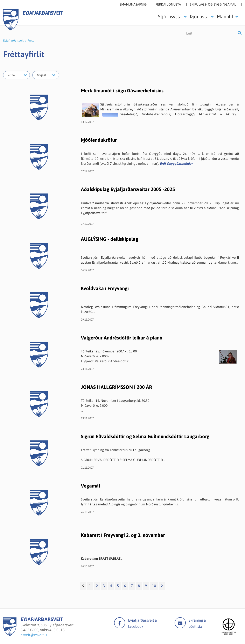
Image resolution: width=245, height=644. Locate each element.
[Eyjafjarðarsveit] (10, 635)
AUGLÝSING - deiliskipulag (110, 239)
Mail (180, 623)
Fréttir (32, 41)
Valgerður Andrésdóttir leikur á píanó (122, 338)
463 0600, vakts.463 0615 (44, 630)
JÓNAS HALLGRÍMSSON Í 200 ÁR (117, 387)
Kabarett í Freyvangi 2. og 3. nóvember (123, 535)
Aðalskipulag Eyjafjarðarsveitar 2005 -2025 (128, 189)
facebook (120, 623)
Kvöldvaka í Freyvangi (105, 288)
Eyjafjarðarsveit (13, 41)
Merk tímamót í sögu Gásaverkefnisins (122, 91)
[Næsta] (162, 586)
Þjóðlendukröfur (99, 140)
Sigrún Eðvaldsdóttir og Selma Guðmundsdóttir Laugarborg (145, 436)
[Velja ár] (16, 75)
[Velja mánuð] (46, 75)
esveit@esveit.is (34, 635)
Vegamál (90, 486)
